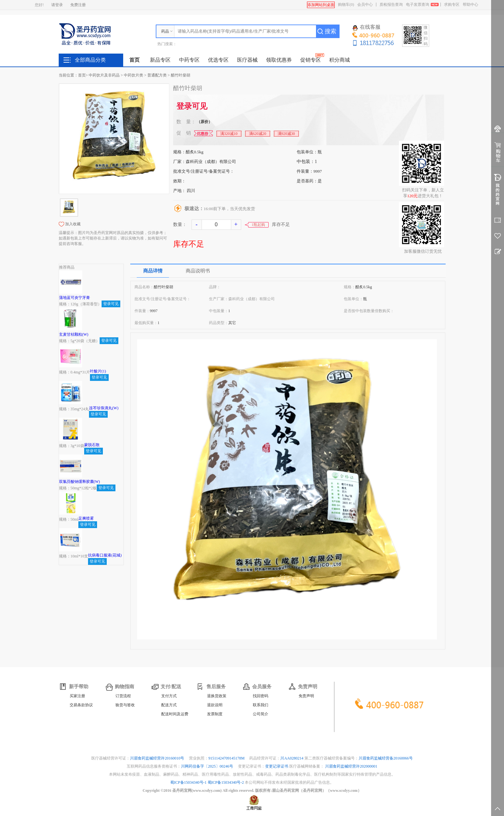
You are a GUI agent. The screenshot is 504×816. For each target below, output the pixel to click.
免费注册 (78, 5)
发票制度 (215, 714)
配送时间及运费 (175, 714)
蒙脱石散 (92, 445)
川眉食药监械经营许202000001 (351, 766)
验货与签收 (125, 705)
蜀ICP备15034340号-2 (226, 782)
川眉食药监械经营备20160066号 (386, 758)
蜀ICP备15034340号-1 (188, 782)
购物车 (346, 5)
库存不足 (189, 244)
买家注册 (77, 696)
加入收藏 (73, 224)
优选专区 (218, 60)
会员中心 (365, 5)
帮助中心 (470, 5)
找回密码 (261, 696)
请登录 (57, 5)
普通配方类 (157, 75)
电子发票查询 (418, 5)
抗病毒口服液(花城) (105, 555)
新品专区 (160, 60)
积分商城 (340, 60)
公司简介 (261, 714)
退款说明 (215, 705)
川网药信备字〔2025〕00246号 (208, 766)
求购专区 (452, 5)
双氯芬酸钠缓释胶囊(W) (79, 482)
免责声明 (306, 696)
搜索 (331, 31)
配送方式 (169, 705)
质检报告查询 (391, 5)
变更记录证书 (277, 766)
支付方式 (169, 696)
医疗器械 (247, 60)
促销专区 (311, 60)
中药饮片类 (133, 75)
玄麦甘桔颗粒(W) (74, 334)
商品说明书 (198, 271)
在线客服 (367, 27)
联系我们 (261, 705)
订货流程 (123, 696)
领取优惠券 (279, 60)
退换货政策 (217, 696)
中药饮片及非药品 (104, 75)
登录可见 (192, 106)
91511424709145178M (227, 758)
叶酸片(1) (98, 371)
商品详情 (153, 271)
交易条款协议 (81, 705)
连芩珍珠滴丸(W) (104, 408)
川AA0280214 (292, 758)
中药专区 (189, 60)
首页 (134, 60)
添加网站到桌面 (321, 5)
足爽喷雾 (86, 518)
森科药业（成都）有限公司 (211, 162)
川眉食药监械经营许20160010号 (158, 758)
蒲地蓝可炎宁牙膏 (74, 298)
